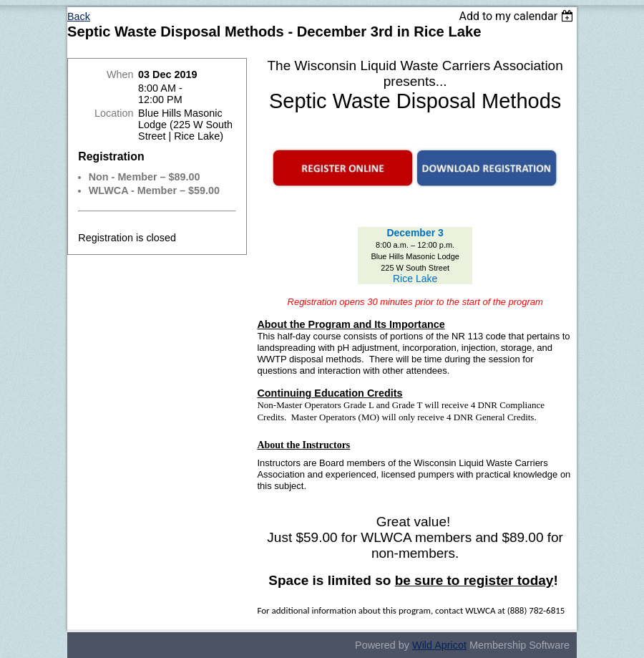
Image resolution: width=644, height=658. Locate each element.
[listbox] (518, 16)
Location (114, 113)
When (120, 74)
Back (79, 16)
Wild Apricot (439, 645)
